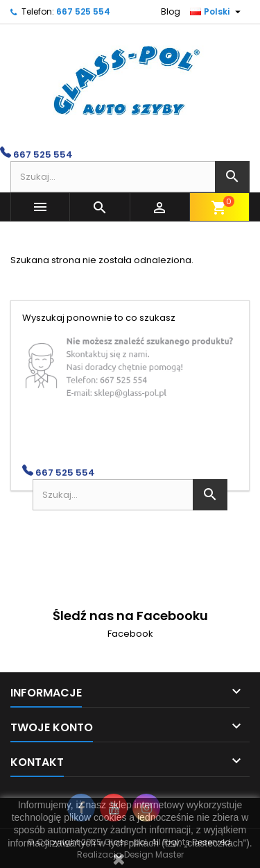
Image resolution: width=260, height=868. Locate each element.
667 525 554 (83, 11)
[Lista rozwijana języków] (217, 12)
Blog (171, 11)
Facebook (130, 634)
